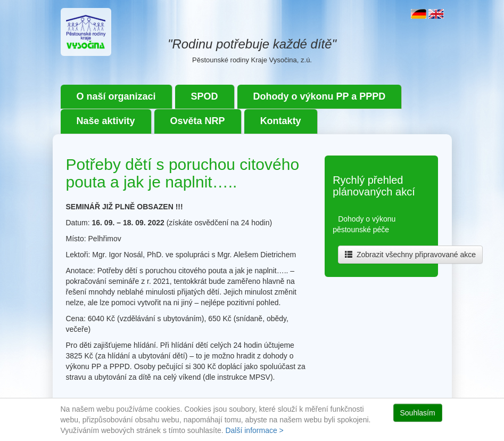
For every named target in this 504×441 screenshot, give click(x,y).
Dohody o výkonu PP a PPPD (320, 96)
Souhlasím (418, 413)
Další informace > (254, 430)
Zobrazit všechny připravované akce (410, 255)
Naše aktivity (106, 121)
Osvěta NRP (198, 121)
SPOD (205, 96)
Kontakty (281, 121)
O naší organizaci (116, 96)
